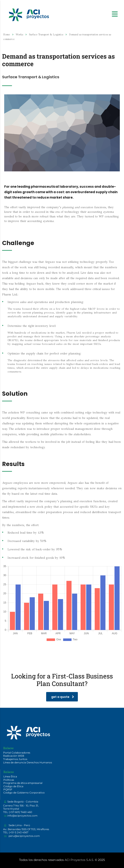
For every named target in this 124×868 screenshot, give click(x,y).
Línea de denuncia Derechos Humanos (28, 762)
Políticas (9, 780)
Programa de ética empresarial (23, 783)
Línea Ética (10, 776)
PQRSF (8, 789)
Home (7, 35)
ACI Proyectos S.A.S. (79, 860)
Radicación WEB (14, 756)
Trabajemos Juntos (15, 759)
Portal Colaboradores (17, 753)
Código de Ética (13, 786)
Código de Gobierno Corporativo (24, 793)
